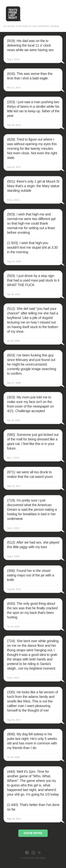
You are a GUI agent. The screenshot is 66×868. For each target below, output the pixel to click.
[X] (39, 853)
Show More (33, 833)
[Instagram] (33, 853)
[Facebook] (27, 853)
